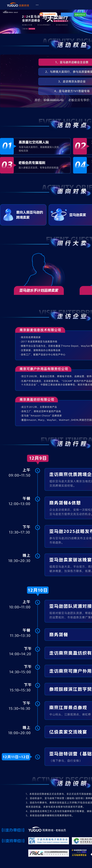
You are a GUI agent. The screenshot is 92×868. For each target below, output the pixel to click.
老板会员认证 (80, 15)
